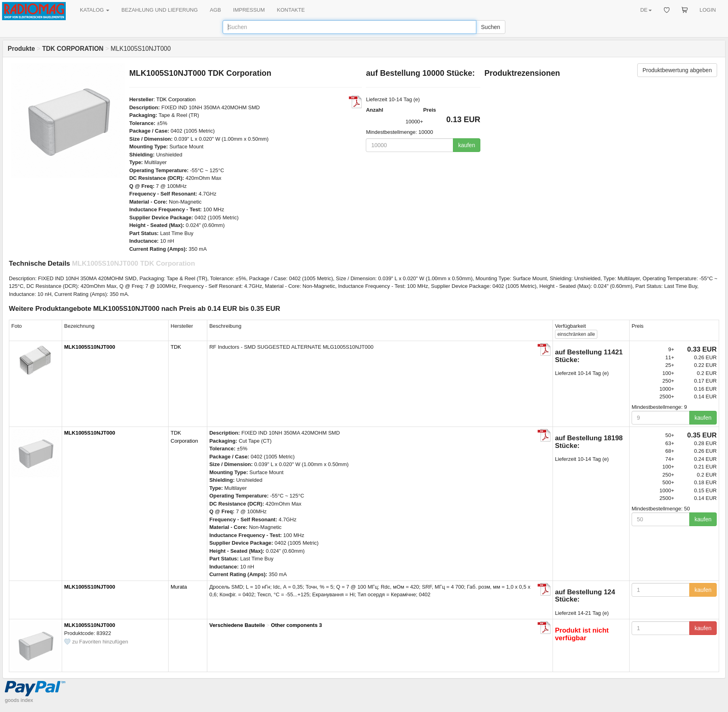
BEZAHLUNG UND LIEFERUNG (160, 10)
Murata (179, 587)
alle (576, 334)
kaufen (467, 145)
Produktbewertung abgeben (677, 70)
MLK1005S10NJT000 (90, 347)
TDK (176, 347)
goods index (19, 700)
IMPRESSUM (249, 10)
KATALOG (95, 10)
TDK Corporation (176, 99)
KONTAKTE (291, 10)
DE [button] (646, 10)
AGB (215, 10)
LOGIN (708, 10)
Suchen (491, 27)
